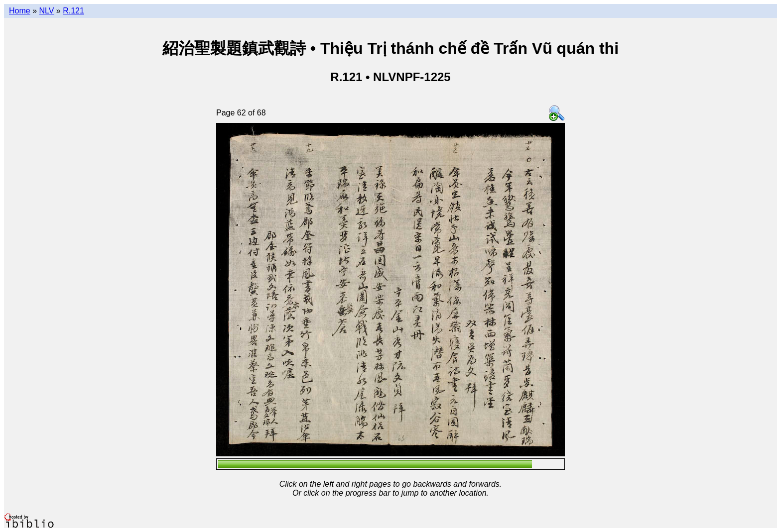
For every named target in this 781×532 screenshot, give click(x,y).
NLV (46, 11)
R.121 (73, 11)
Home (20, 11)
